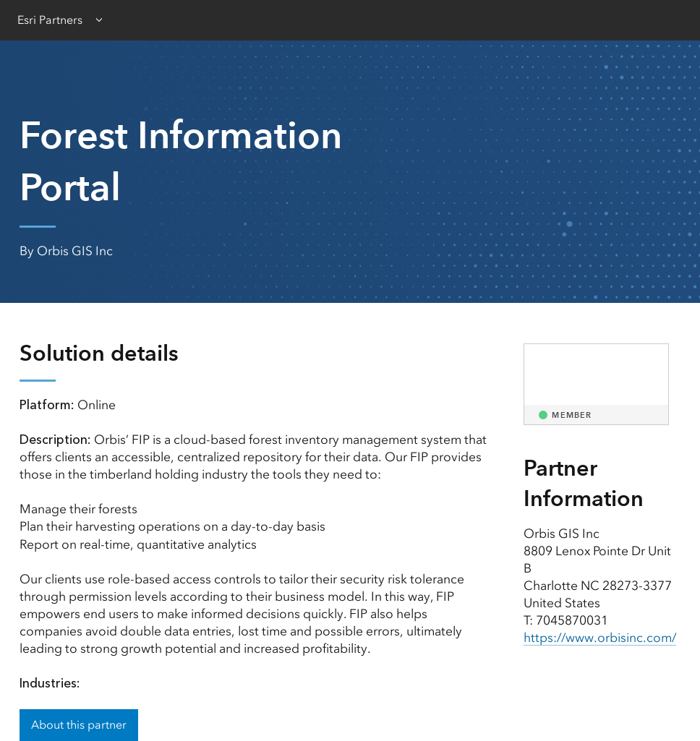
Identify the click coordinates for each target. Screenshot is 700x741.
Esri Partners (50, 20)
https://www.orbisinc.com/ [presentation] (600, 638)
